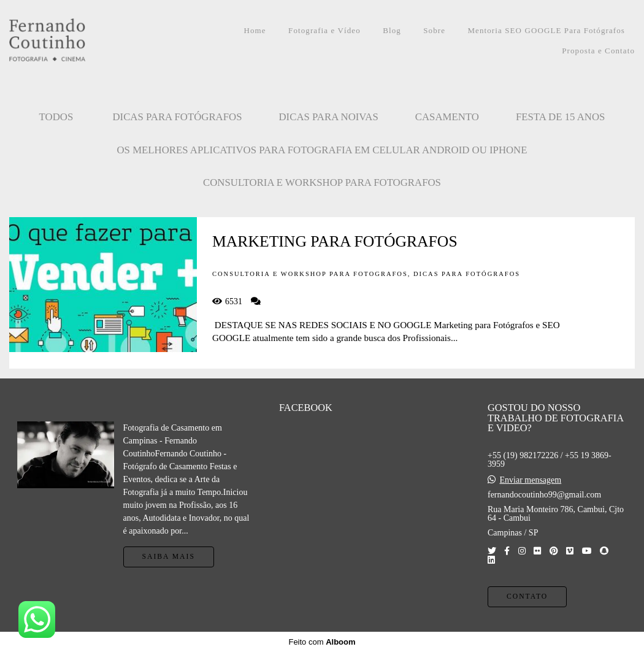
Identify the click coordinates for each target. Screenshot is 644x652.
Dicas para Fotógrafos (177, 117)
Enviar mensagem (530, 480)
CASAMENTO (447, 117)
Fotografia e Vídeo (324, 30)
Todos (56, 117)
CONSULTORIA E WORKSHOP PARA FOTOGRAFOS (322, 182)
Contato (527, 596)
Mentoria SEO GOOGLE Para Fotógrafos (546, 30)
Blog (392, 30)
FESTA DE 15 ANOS (561, 117)
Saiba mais (169, 557)
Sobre (434, 30)
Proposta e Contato (598, 51)
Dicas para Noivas (329, 117)
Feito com (322, 642)
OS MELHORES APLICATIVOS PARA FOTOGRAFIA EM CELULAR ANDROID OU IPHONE (322, 150)
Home (255, 30)
